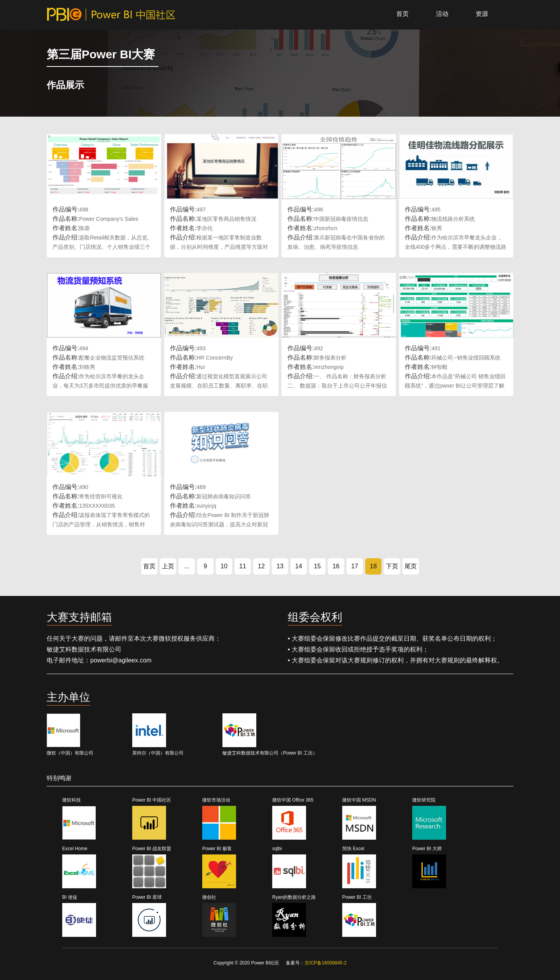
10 (224, 566)
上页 (168, 566)
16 (336, 566)
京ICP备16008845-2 (325, 963)
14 (299, 566)
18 (373, 566)
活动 (442, 14)
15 (317, 566)
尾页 (411, 566)
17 (355, 566)
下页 (392, 566)
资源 (482, 14)
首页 (402, 14)
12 (261, 566)
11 (243, 566)
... (186, 566)
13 (280, 566)
